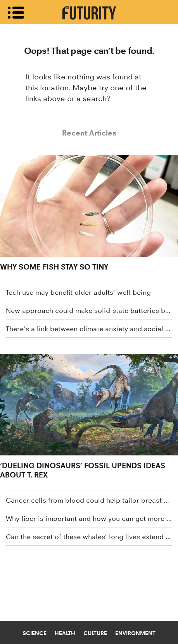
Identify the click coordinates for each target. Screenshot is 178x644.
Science (35, 633)
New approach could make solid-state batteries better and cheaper (89, 311)
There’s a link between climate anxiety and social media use (89, 329)
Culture (95, 633)
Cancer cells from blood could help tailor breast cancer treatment (89, 500)
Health (65, 633)
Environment (135, 633)
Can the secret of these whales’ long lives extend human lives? (89, 537)
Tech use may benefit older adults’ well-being (78, 292)
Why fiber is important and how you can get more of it (89, 519)
